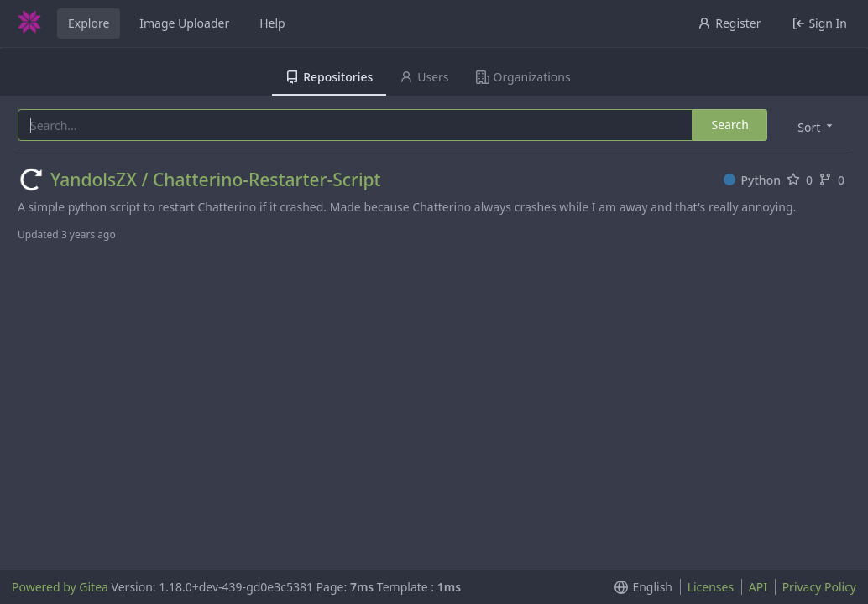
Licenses (711, 587)
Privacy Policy (819, 587)
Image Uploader (184, 23)
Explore (89, 23)
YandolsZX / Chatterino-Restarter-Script (216, 180)
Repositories (329, 77)
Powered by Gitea (60, 587)
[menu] (816, 126)
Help (272, 23)
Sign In (820, 23)
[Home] (29, 23)
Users (424, 77)
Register (729, 23)
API (758, 587)
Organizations (523, 77)
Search (729, 125)
